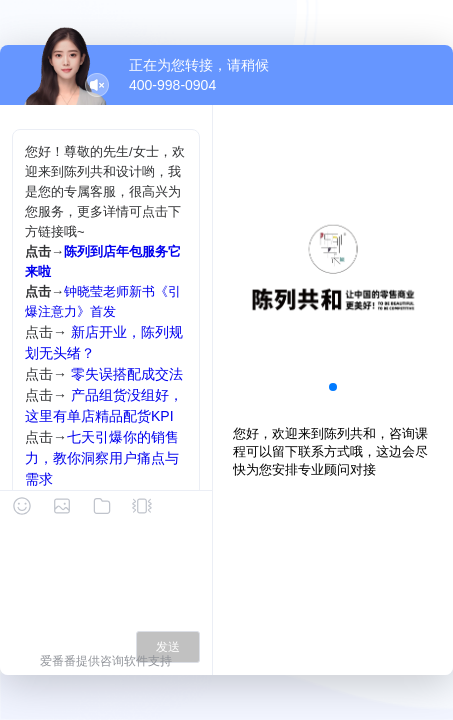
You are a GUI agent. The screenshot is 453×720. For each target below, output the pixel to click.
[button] (333, 387)
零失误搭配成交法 (127, 374)
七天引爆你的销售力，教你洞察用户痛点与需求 (102, 458)
